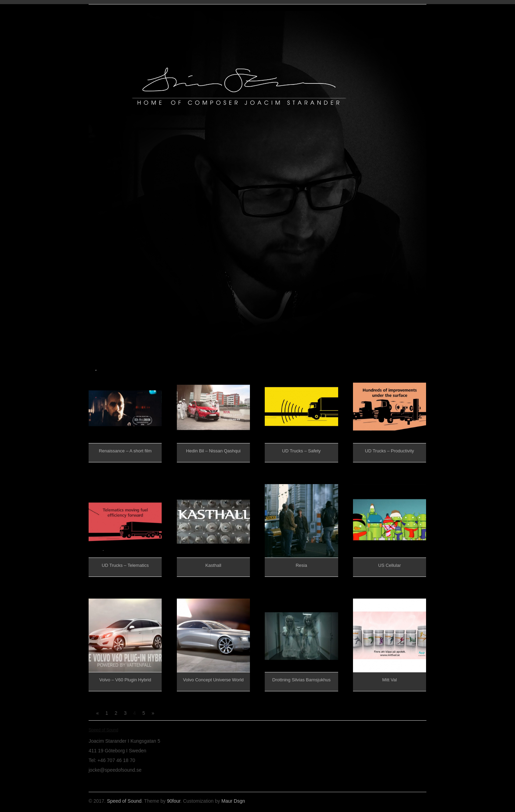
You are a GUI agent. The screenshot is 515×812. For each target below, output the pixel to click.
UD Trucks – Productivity (390, 451)
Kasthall (213, 565)
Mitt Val (390, 680)
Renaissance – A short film (125, 451)
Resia (301, 565)
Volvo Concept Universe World (213, 680)
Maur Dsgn (233, 801)
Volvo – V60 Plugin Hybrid (125, 680)
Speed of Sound (124, 801)
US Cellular (390, 565)
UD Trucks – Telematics (125, 565)
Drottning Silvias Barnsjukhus (301, 680)
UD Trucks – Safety (301, 451)
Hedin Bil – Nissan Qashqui (213, 451)
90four (174, 801)
